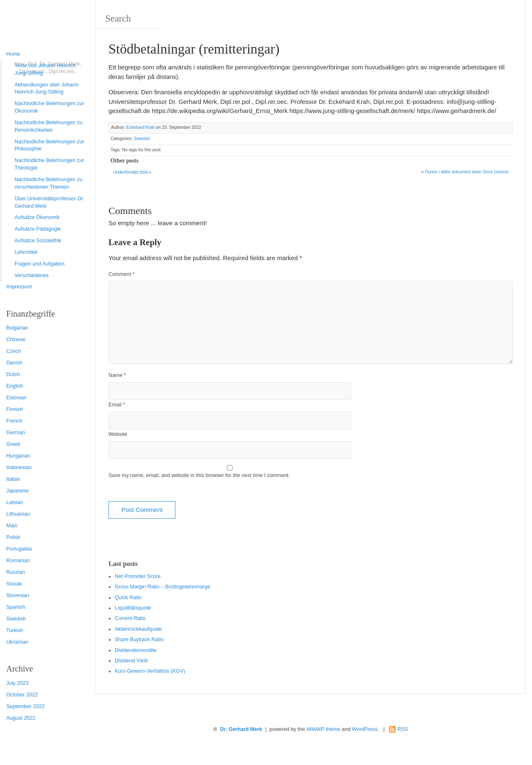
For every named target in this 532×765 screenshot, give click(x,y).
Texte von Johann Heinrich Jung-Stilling (45, 69)
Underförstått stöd (130, 172)
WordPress (365, 729)
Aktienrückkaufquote (138, 629)
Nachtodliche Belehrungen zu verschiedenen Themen (48, 183)
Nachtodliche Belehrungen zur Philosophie (49, 145)
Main (12, 526)
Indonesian (19, 467)
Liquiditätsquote (133, 608)
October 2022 (22, 695)
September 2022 (25, 706)
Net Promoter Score (138, 576)
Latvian (15, 502)
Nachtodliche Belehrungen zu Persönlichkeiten (48, 126)
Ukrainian (17, 642)
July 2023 (17, 683)
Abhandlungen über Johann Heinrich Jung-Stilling (47, 89)
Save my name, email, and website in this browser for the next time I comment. (199, 475)
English (15, 386)
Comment (122, 274)
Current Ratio (130, 618)
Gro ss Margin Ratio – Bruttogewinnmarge (163, 587)
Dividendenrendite (136, 650)
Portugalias (19, 549)
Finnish (15, 409)
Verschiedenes (32, 275)
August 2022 (21, 718)
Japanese (17, 491)
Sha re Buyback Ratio (139, 640)
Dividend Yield (131, 661)
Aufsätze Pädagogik (38, 229)
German (16, 433)
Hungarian (18, 456)
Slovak (14, 584)
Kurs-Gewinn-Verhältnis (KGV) (150, 671)
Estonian (16, 398)
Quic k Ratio (128, 598)
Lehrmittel (26, 252)
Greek (13, 444)
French (14, 421)
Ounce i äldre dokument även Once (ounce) (467, 172)
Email (117, 405)
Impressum (19, 287)
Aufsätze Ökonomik (37, 217)
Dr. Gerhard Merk (241, 729)
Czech (14, 351)
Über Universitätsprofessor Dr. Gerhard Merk (49, 202)
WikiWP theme (323, 729)
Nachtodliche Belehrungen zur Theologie (49, 164)
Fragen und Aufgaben (39, 264)
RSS (403, 729)
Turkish (15, 630)
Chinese (16, 339)
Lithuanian (18, 514)
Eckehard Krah (140, 127)
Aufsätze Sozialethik (38, 241)
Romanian (18, 561)
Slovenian (18, 595)
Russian (16, 572)
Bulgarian (17, 328)
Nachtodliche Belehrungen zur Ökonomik (49, 107)
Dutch (13, 374)
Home (13, 54)
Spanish (16, 607)
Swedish (16, 619)
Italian (13, 479)
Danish (14, 363)
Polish (13, 537)
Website (118, 434)
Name (117, 375)
